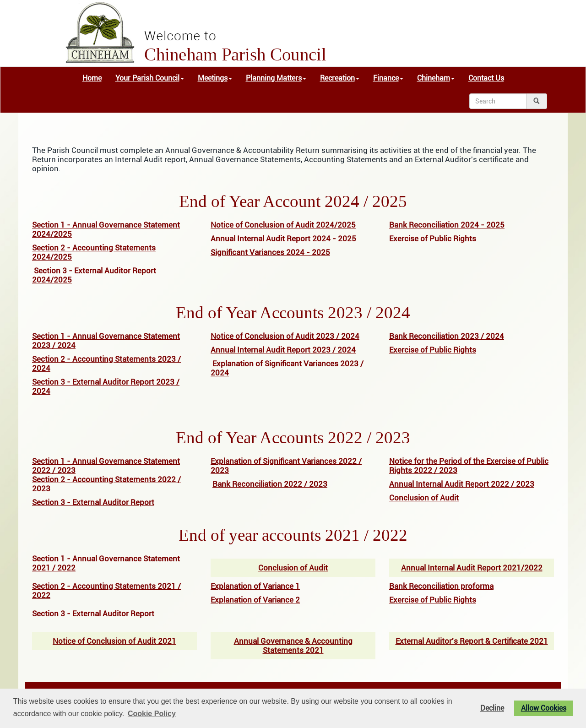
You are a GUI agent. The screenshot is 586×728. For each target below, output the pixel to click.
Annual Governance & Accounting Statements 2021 (293, 646)
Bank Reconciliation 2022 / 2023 (270, 484)
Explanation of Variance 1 (255, 586)
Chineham (436, 78)
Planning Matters (276, 78)
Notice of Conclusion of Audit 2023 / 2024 (285, 336)
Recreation (340, 78)
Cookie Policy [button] (152, 714)
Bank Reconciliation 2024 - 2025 (447, 225)
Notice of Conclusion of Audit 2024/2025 (283, 225)
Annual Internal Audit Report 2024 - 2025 (283, 239)
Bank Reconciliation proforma (441, 586)
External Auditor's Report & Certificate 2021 (472, 641)
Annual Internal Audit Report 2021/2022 (472, 568)
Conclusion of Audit (424, 498)
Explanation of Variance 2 (255, 600)
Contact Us (486, 78)
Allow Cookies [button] (544, 708)
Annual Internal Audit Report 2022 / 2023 (462, 484)
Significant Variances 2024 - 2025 (270, 252)
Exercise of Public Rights (433, 239)
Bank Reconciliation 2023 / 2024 (447, 336)
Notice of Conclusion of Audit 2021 (114, 641)
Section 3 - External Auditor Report (93, 502)
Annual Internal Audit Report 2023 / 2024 (283, 350)
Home (92, 78)
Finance (388, 78)
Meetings (215, 78)
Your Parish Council (150, 78)
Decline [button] (492, 708)
